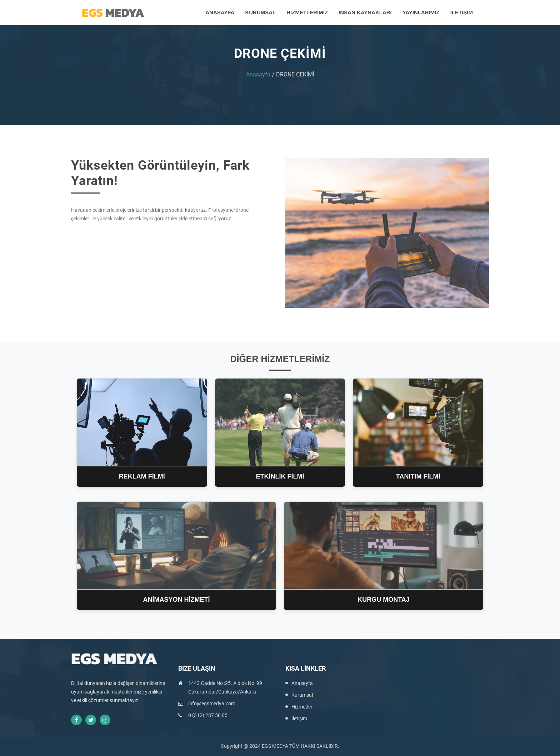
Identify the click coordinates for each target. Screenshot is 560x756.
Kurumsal (302, 695)
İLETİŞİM (462, 12)
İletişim (299, 719)
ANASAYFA (220, 12)
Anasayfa (258, 74)
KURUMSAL (260, 12)
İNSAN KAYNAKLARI (365, 12)
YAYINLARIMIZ (421, 12)
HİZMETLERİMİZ (307, 12)
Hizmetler (302, 707)
